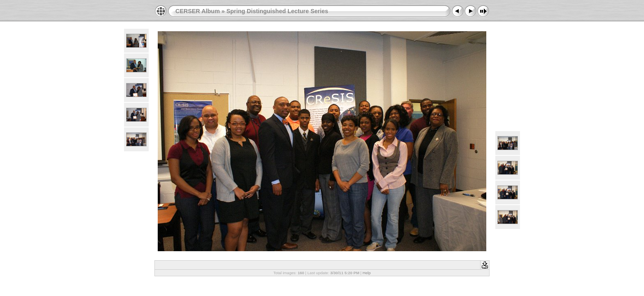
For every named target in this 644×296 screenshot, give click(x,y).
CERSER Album (198, 11)
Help (367, 273)
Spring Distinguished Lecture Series (277, 11)
